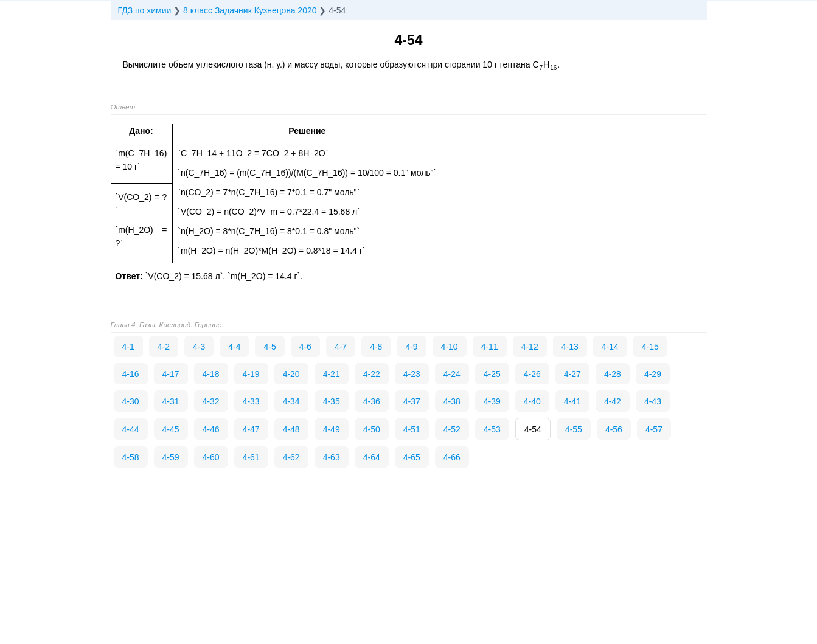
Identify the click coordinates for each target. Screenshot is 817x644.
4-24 (452, 374)
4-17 (171, 374)
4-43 (653, 401)
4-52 (452, 429)
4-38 (452, 401)
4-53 (492, 429)
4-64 (372, 457)
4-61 (251, 457)
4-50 (372, 429)
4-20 (291, 374)
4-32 (211, 401)
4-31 (171, 401)
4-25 (492, 374)
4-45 (171, 429)
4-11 (490, 347)
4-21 (332, 374)
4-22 (372, 374)
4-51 (412, 429)
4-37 (412, 401)
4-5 (269, 347)
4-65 (412, 457)
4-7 (341, 347)
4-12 (530, 347)
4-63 (332, 457)
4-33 (251, 401)
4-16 (131, 374)
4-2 (164, 347)
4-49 (332, 429)
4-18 (211, 374)
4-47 (251, 429)
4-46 (211, 429)
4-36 (372, 401)
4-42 (613, 401)
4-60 (211, 457)
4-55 (574, 429)
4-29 (653, 374)
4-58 (131, 457)
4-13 (570, 347)
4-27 (572, 374)
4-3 (199, 347)
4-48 (291, 429)
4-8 (376, 347)
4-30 (131, 401)
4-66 (452, 457)
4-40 (532, 401)
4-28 (613, 374)
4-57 (654, 429)
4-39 (492, 401)
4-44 (131, 429)
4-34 (291, 401)
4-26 (532, 374)
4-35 (332, 401)
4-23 (412, 374)
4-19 (251, 374)
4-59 (171, 457)
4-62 (291, 457)
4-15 (650, 347)
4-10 (450, 347)
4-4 (234, 347)
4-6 (305, 347)
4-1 (128, 347)
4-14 (610, 347)
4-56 (614, 429)
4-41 (572, 401)
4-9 (411, 347)
